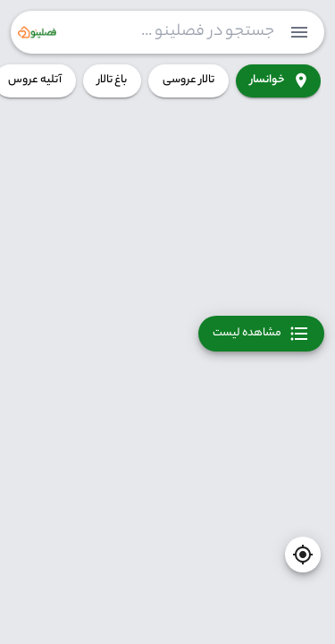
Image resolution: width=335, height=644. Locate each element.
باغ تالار (112, 81)
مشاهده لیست (261, 334)
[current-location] (303, 555)
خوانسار (278, 81)
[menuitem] (299, 32)
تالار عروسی (188, 81)
